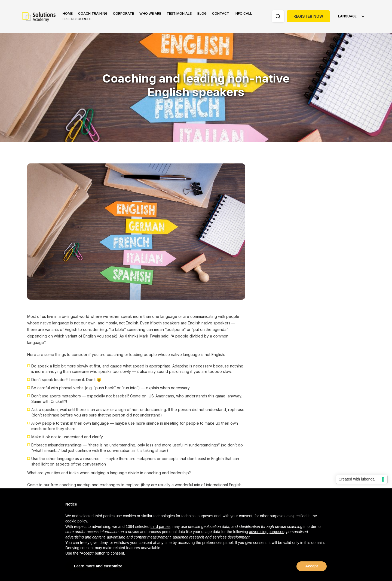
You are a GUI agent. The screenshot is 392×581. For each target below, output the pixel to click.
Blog (202, 13)
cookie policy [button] (76, 521)
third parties (160, 527)
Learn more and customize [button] (98, 566)
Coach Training (93, 13)
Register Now (308, 16)
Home (68, 13)
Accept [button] (312, 566)
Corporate (123, 13)
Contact (221, 13)
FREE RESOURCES (77, 19)
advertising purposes (267, 532)
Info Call (243, 13)
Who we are (150, 13)
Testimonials (179, 13)
